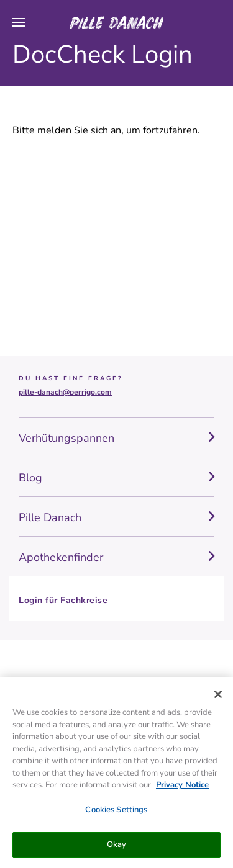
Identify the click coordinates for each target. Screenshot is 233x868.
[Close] (218, 694)
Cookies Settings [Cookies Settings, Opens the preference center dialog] (116, 810)
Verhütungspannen (66, 438)
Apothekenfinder (61, 557)
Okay (117, 844)
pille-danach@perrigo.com (65, 392)
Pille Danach (50, 517)
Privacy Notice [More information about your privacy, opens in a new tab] (182, 785)
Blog (30, 478)
